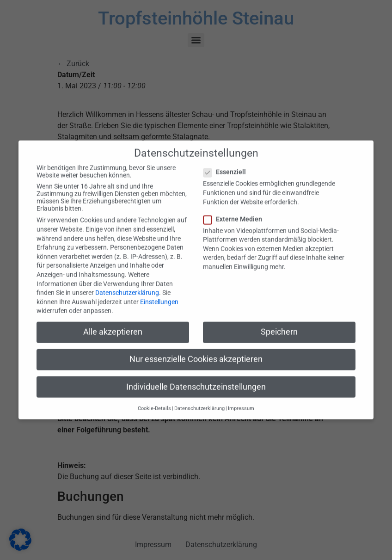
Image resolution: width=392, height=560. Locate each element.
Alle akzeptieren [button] (113, 324)
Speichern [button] (279, 324)
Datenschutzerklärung (127, 285)
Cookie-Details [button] (154, 400)
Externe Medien (236, 211)
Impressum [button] (241, 400)
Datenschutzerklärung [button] (199, 400)
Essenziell (227, 164)
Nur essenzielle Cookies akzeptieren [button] (196, 351)
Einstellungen (159, 294)
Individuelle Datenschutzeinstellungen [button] (196, 379)
